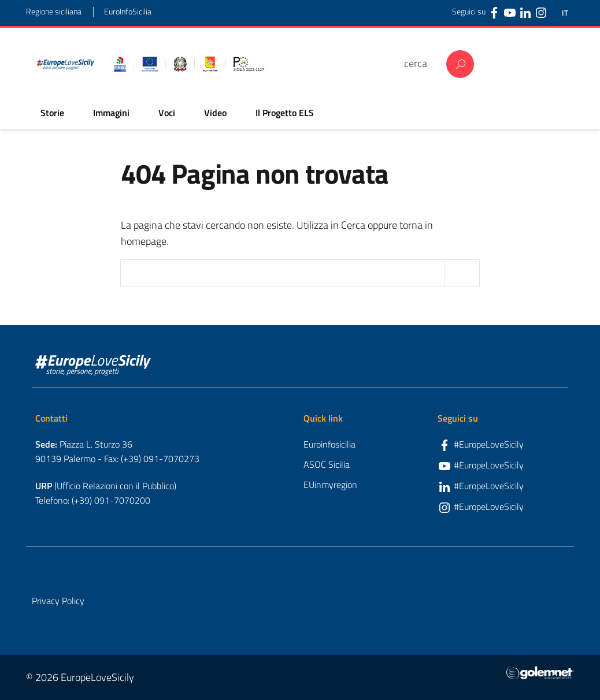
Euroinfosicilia (329, 444)
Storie (52, 113)
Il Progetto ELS (285, 113)
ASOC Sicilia (327, 464)
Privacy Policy (58, 601)
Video (215, 113)
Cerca (460, 64)
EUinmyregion (330, 485)
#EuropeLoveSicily (489, 444)
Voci (167, 113)
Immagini (111, 113)
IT (565, 13)
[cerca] (419, 63)
